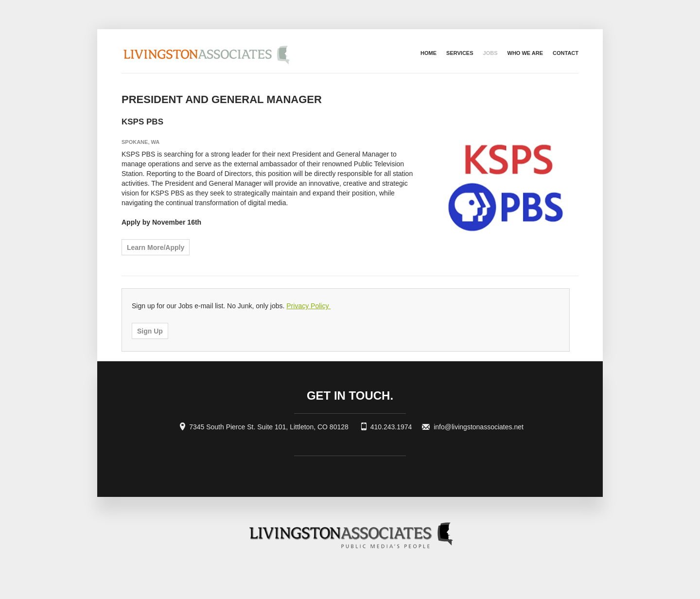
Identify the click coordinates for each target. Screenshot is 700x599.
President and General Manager (222, 99)
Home (429, 53)
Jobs (490, 53)
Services (460, 53)
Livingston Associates (260, 51)
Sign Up (150, 331)
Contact (566, 53)
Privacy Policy (308, 306)
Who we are (525, 53)
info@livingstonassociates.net (479, 427)
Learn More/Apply (156, 247)
